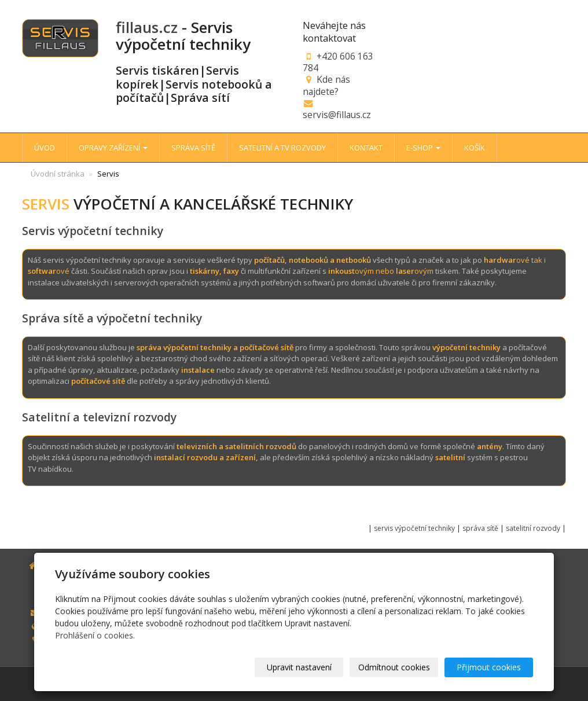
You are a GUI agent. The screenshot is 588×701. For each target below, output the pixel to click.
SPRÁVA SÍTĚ (193, 148)
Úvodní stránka (58, 174)
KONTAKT (366, 148)
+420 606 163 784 (338, 62)
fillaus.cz (147, 27)
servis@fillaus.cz (337, 115)
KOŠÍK (475, 148)
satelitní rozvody (534, 528)
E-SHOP (423, 148)
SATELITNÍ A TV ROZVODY (282, 148)
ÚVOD (45, 148)
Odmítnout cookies (394, 667)
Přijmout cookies (489, 667)
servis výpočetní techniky (414, 528)
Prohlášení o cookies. (95, 635)
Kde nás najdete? (326, 85)
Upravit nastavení (299, 667)
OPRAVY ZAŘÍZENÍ (113, 148)
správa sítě (480, 528)
